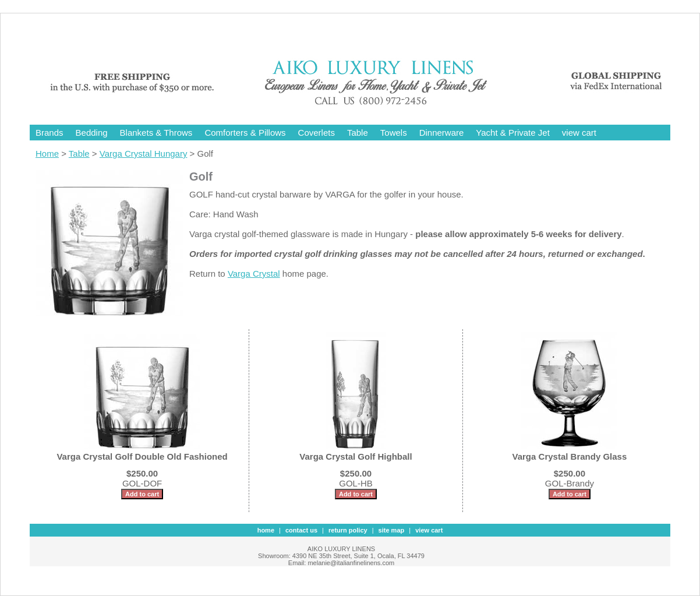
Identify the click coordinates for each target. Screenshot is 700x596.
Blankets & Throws (156, 133)
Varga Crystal (254, 274)
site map (392, 530)
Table (358, 133)
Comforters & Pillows (245, 133)
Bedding (92, 133)
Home (47, 154)
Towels (394, 133)
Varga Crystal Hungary (144, 154)
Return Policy (348, 530)
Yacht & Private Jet (512, 133)
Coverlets (317, 133)
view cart (579, 133)
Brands (50, 133)
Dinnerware (442, 133)
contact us (301, 530)
